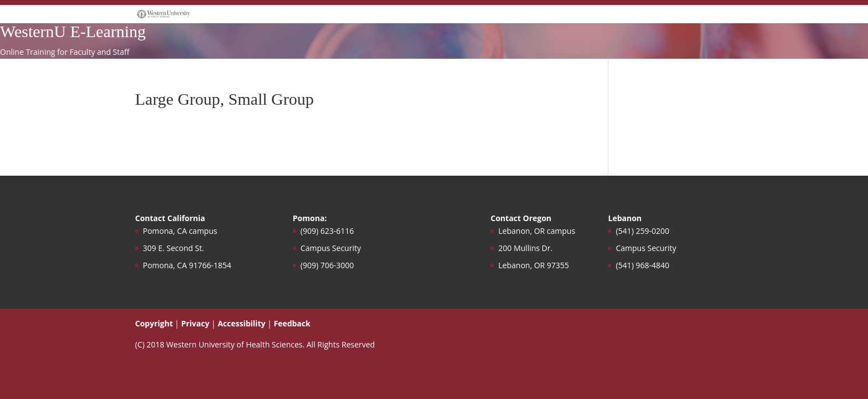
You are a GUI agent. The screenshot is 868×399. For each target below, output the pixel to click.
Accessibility (241, 323)
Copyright (154, 323)
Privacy (195, 323)
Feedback (292, 323)
